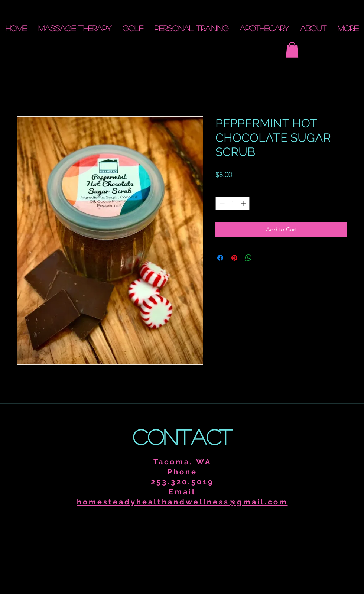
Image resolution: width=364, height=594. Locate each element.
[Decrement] (221, 203)
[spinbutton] (233, 203)
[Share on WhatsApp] (248, 258)
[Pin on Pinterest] (234, 258)
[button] (292, 50)
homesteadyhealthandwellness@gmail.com (182, 502)
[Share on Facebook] (220, 258)
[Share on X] (263, 258)
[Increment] (244, 203)
